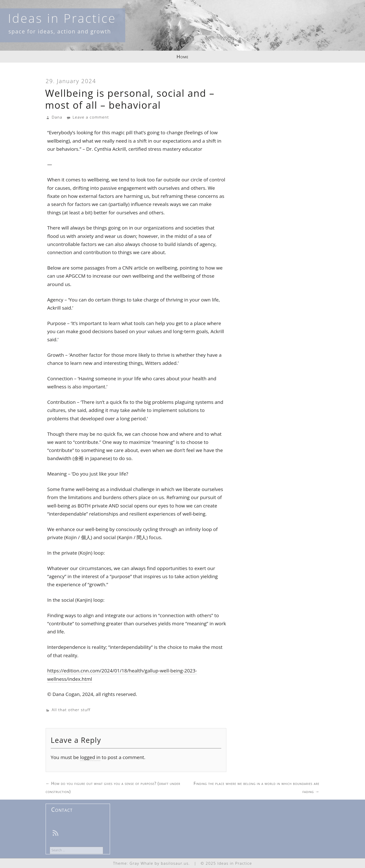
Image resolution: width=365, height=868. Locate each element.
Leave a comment (88, 117)
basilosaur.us (175, 863)
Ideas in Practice (62, 18)
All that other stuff (71, 710)
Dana (57, 117)
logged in (90, 757)
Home (183, 56)
